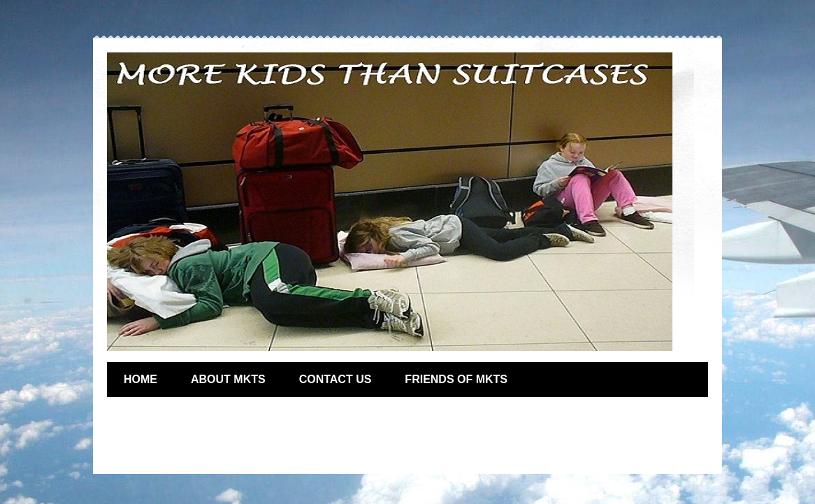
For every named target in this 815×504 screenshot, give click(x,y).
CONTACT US (336, 379)
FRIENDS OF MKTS (456, 379)
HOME (140, 379)
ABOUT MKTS (228, 379)
